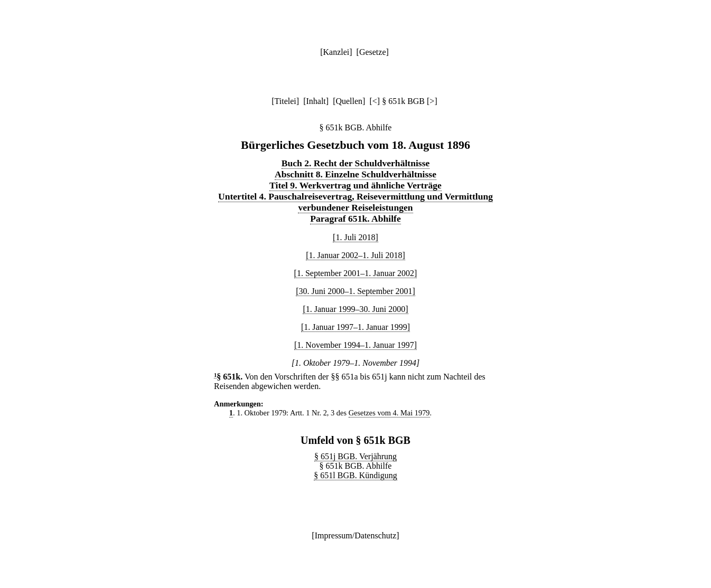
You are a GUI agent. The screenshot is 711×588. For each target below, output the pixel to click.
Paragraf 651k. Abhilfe (355, 219)
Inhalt (316, 101)
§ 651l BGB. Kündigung (355, 475)
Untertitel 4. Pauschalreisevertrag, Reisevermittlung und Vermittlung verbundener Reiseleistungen (355, 202)
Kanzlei (336, 52)
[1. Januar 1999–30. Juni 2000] (355, 309)
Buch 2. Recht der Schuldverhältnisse (356, 163)
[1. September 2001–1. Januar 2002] (356, 273)
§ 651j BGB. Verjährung (355, 456)
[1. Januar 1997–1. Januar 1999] (355, 327)
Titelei (286, 101)
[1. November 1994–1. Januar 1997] (355, 345)
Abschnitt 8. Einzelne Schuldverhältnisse (355, 174)
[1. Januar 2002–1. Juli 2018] (355, 255)
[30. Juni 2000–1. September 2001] (355, 291)
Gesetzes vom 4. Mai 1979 (389, 413)
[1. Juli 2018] (355, 237)
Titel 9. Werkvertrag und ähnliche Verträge (355, 185)
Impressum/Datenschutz (356, 535)
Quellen (349, 101)
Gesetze (373, 52)
